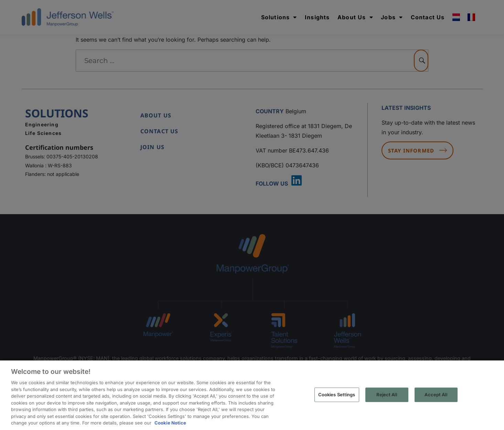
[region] (252, 395)
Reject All (387, 395)
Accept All (436, 395)
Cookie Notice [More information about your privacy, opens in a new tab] (170, 423)
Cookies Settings (337, 395)
